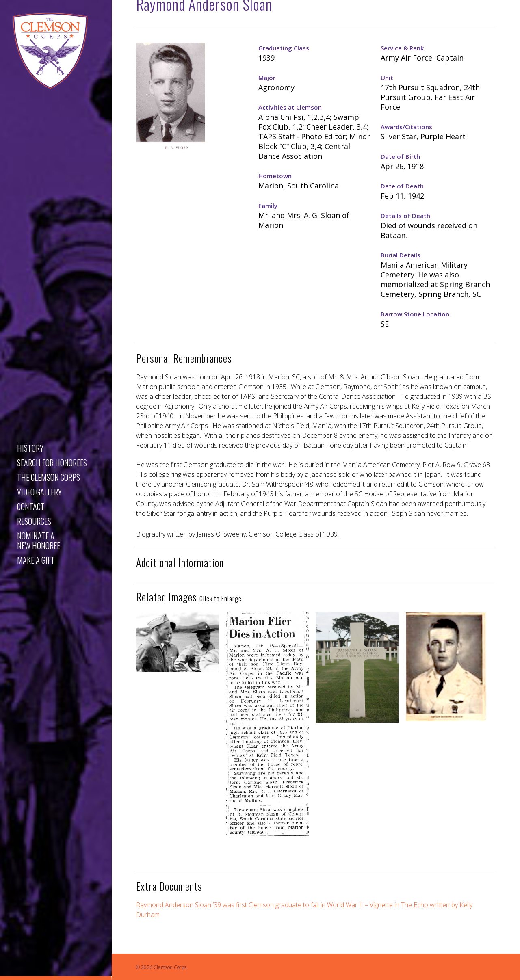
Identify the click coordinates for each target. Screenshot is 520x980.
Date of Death (402, 186)
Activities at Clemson (290, 107)
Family (268, 206)
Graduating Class (284, 48)
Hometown (275, 176)
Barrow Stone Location (415, 314)
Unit (387, 78)
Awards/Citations (406, 127)
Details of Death (405, 216)
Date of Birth (400, 156)
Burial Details (401, 255)
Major (267, 78)
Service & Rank (402, 48)
